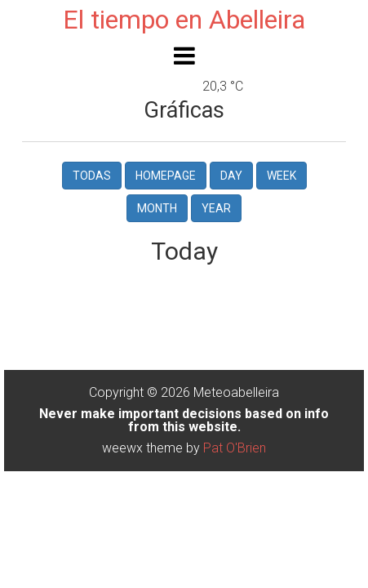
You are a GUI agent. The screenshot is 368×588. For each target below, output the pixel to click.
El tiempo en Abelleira (184, 20)
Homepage (166, 176)
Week (282, 176)
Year (216, 208)
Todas (92, 176)
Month (157, 208)
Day (231, 176)
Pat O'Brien (235, 448)
